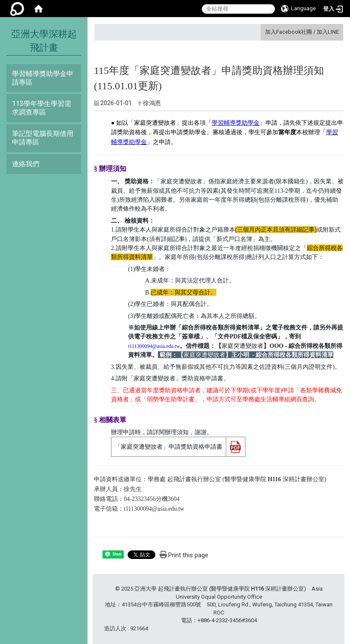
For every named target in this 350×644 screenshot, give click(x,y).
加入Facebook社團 (289, 32)
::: (262, 32)
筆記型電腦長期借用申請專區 (43, 138)
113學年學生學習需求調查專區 (42, 108)
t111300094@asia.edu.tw (154, 509)
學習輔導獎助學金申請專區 (43, 78)
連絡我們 (26, 164)
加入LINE (328, 32)
